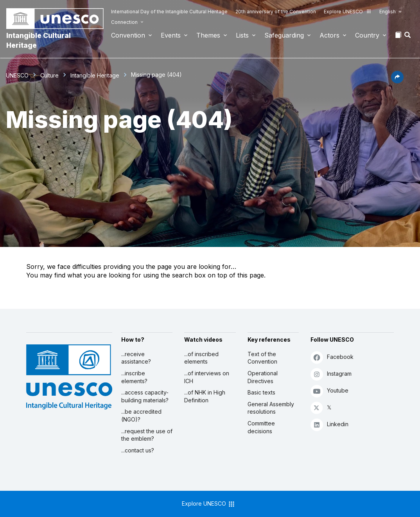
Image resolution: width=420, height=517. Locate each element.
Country (367, 35)
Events (171, 35)
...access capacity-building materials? (145, 396)
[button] (408, 37)
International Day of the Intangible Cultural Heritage (169, 12)
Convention (128, 35)
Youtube (329, 391)
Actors (329, 35)
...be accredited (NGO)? (141, 415)
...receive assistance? (136, 358)
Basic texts (261, 392)
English (388, 12)
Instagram (331, 374)
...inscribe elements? (134, 377)
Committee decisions (261, 427)
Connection (124, 22)
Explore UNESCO (348, 12)
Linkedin (329, 424)
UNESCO (17, 75)
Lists (242, 35)
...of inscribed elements (201, 358)
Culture (49, 75)
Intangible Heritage (95, 75)
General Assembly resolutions (271, 408)
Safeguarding (284, 35)
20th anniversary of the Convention (276, 12)
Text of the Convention (262, 358)
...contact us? (138, 450)
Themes (208, 35)
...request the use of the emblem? (147, 435)
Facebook (332, 357)
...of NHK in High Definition (205, 396)
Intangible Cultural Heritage (39, 40)
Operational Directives (263, 377)
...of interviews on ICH (207, 377)
